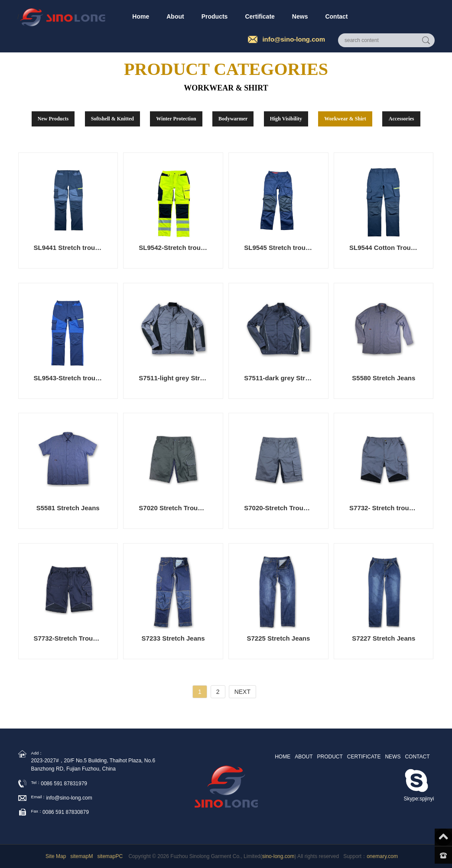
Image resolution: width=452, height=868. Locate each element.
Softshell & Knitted (112, 119)
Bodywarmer (233, 119)
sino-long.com (278, 856)
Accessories (402, 119)
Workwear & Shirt (345, 119)
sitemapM (81, 856)
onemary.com (382, 856)
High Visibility (286, 119)
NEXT (242, 692)
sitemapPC (110, 856)
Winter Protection (176, 119)
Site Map (56, 856)
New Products (53, 119)
